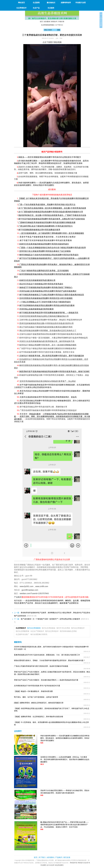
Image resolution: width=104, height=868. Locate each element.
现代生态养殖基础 (48, 628)
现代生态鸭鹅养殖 (22, 631)
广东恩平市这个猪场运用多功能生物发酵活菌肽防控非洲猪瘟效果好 (48, 349)
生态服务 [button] (51, 8)
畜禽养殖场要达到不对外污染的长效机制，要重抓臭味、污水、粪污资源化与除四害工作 (47, 655)
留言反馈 (67, 857)
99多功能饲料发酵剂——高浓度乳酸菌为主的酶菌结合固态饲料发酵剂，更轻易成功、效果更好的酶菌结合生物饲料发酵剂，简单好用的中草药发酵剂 (65, 738)
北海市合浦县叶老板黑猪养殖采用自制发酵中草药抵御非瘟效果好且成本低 (51, 334)
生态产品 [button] (36, 8)
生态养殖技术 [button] (21, 8)
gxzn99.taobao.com (30, 590)
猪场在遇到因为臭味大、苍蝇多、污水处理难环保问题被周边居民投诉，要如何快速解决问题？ (50, 660)
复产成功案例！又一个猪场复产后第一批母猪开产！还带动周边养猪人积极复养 (50, 619)
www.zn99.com (42, 586)
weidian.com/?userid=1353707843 (34, 593)
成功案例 (47, 22)
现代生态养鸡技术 (52, 631)
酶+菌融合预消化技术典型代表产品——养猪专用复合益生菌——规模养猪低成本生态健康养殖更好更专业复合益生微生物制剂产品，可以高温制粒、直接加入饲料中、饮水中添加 (65, 825)
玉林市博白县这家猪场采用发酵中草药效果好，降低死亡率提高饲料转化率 (51, 320)
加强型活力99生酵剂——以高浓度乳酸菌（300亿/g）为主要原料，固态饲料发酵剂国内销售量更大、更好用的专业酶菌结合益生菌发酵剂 (65, 759)
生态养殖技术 (21, 628)
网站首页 (21, 3)
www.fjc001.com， (28, 586)
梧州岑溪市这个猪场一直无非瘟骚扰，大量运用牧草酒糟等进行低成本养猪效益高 (54, 338)
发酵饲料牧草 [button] (66, 3)
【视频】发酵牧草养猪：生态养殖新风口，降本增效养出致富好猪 (39, 717)
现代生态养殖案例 (34, 628)
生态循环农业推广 (22, 634)
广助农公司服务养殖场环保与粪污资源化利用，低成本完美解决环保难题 (41, 666)
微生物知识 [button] (51, 3)
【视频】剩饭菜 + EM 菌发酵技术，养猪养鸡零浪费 (33, 691)
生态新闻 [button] (36, 3)
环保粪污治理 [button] (81, 3)
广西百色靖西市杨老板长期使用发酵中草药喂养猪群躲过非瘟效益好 (48, 410)
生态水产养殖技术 (37, 631)
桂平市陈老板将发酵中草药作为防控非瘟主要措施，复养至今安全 (47, 352)
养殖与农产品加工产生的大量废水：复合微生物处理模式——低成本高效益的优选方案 (46, 680)
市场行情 (61, 22)
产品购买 (59, 857)
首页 (41, 22)
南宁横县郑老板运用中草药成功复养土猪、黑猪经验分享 (43, 407)
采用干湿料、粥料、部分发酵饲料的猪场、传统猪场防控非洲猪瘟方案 (48, 173)
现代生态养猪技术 (78, 628)
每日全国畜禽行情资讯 (39, 634)
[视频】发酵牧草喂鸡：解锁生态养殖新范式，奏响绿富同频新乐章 (39, 703)
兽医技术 (54, 22)
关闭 (101, 14)
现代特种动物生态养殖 (68, 631)
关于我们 (42, 857)
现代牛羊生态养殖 (63, 628)
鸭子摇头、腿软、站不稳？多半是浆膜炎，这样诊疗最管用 (36, 697)
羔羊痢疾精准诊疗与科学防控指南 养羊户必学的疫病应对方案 (37, 686)
